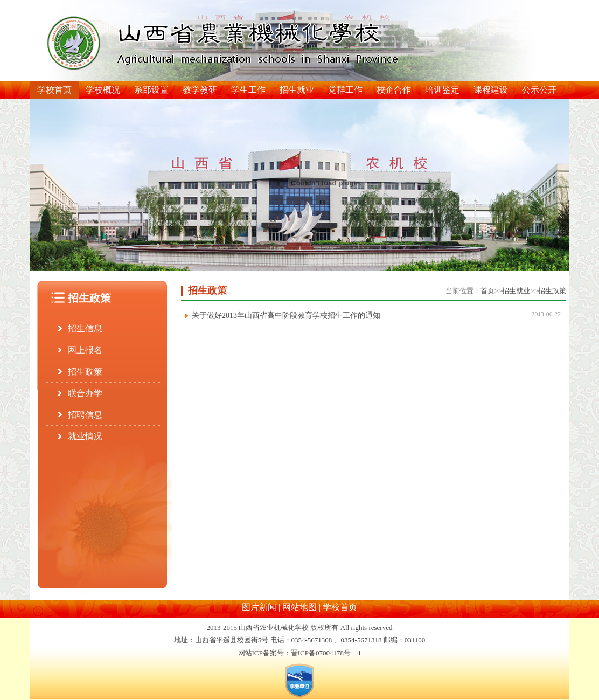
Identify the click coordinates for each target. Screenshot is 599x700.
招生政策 (85, 372)
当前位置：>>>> (506, 291)
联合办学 (85, 393)
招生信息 (85, 328)
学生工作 (248, 90)
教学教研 (200, 90)
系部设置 (151, 90)
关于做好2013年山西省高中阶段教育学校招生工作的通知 (286, 316)
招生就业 (297, 90)
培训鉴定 (442, 90)
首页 (487, 291)
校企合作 (394, 90)
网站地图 (299, 607)
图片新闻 (259, 607)
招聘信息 (85, 415)
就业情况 (85, 436)
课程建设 (491, 90)
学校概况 (103, 90)
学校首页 (54, 90)
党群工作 (345, 90)
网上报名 (85, 350)
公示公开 (539, 90)
